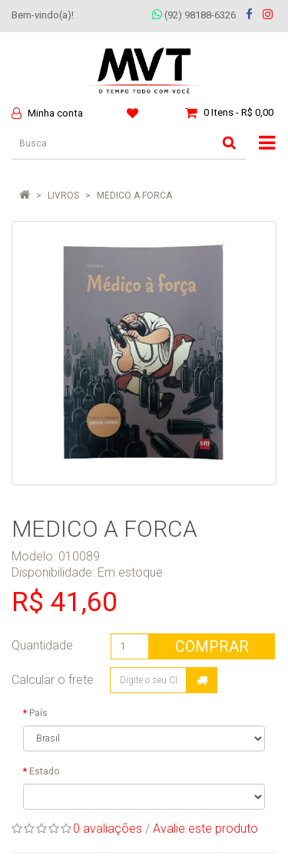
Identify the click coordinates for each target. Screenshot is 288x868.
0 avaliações (108, 829)
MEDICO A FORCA (134, 196)
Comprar (212, 646)
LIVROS (63, 196)
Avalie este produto (205, 829)
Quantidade (42, 645)
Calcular (202, 680)
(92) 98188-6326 (194, 15)
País (38, 713)
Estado (44, 771)
